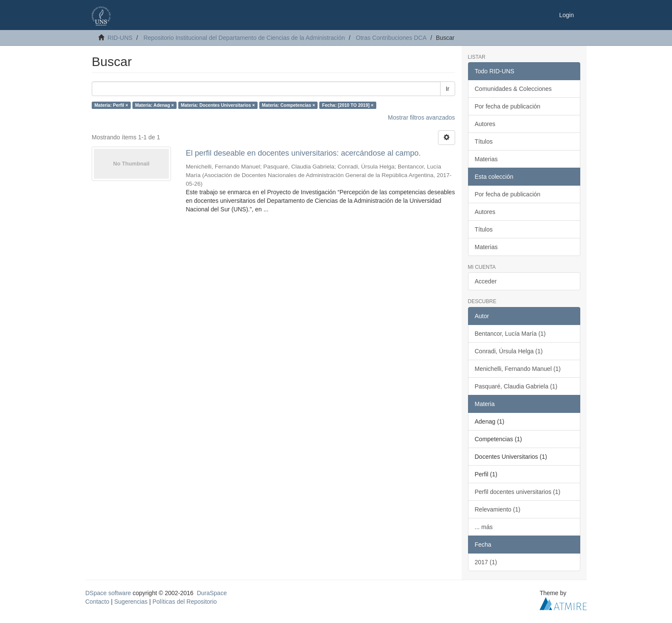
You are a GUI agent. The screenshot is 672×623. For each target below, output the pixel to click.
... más (484, 527)
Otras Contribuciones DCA (391, 38)
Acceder (486, 281)
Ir (448, 89)
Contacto (97, 602)
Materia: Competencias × (288, 105)
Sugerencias (131, 602)
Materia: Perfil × (111, 105)
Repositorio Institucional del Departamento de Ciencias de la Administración (244, 38)
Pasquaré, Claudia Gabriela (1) (516, 386)
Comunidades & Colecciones (513, 89)
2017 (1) (486, 562)
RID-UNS (120, 38)
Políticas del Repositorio (185, 602)
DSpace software (108, 593)
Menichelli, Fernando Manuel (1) (518, 369)
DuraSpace (212, 593)
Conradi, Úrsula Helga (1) (509, 351)
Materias (486, 159)
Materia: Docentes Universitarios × (218, 105)
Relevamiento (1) (498, 509)
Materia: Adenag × (154, 105)
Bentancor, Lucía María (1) (510, 334)
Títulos (484, 141)
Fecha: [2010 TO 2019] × (348, 105)
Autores (485, 124)
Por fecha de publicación (508, 106)
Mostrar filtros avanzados (421, 117)
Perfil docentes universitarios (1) (518, 492)
